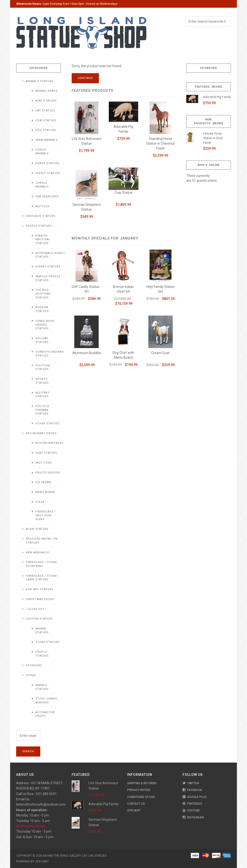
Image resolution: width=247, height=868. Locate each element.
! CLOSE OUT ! (36, 609)
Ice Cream (43, 482)
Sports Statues (42, 381)
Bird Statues (46, 101)
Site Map (134, 810)
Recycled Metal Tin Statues (42, 541)
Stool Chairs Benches (46, 701)
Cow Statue (123, 193)
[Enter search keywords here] (28, 736)
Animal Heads (47, 91)
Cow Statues (46, 120)
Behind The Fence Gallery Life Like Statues (75, 856)
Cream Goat (160, 353)
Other (31, 675)
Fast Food (44, 463)
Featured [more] (209, 87)
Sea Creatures (47, 197)
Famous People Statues (48, 278)
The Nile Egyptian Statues (43, 294)
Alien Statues (37, 529)
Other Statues (48, 424)
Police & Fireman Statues (42, 410)
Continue (85, 78)
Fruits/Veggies (48, 473)
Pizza (40, 502)
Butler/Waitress (48, 443)
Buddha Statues (42, 309)
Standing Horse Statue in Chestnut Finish (160, 143)
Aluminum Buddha (87, 353)
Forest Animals (42, 152)
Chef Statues (46, 453)
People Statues (39, 226)
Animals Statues (40, 81)
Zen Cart (42, 862)
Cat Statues (45, 111)
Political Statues (43, 367)
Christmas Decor (40, 599)
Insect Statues (48, 173)
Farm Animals (47, 140)
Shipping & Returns (142, 783)
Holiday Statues (42, 340)
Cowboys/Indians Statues (48, 354)
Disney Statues (48, 267)
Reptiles (42, 206)
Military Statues (42, 395)
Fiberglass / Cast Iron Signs (46, 515)
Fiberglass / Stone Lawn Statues (41, 578)
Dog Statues (46, 130)
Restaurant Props (41, 433)
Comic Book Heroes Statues (45, 325)
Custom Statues (39, 619)
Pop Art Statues (40, 589)
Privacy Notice (139, 790)
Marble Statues (42, 687)
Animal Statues (42, 631)
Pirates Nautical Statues (43, 240)
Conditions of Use (141, 797)
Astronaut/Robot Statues (48, 255)
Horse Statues (48, 163)
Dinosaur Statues (41, 216)
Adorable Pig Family (217, 97)
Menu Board (45, 492)
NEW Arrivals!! (38, 553)
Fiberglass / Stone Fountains (41, 564)
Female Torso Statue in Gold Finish (213, 138)
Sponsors (34, 665)
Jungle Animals (42, 185)
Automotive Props (45, 714)
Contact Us (136, 804)
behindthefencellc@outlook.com (41, 804)
